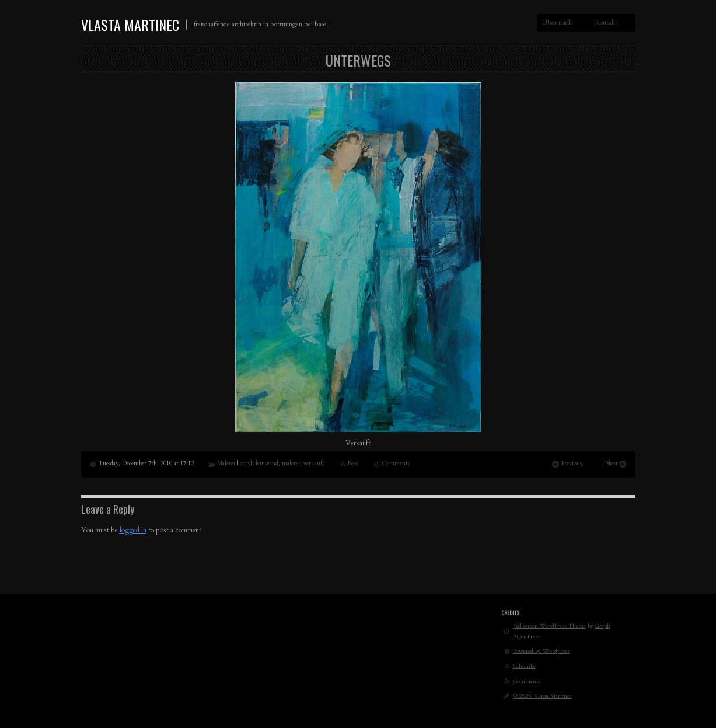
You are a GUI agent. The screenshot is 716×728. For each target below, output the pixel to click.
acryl (246, 464)
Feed (353, 464)
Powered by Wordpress (541, 651)
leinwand (267, 464)
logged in (133, 530)
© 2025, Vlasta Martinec (542, 696)
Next (612, 464)
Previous (572, 464)
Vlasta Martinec (130, 25)
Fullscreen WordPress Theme (549, 626)
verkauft (314, 464)
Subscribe (524, 666)
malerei (291, 464)
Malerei (226, 464)
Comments (396, 464)
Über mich (557, 22)
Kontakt (606, 22)
